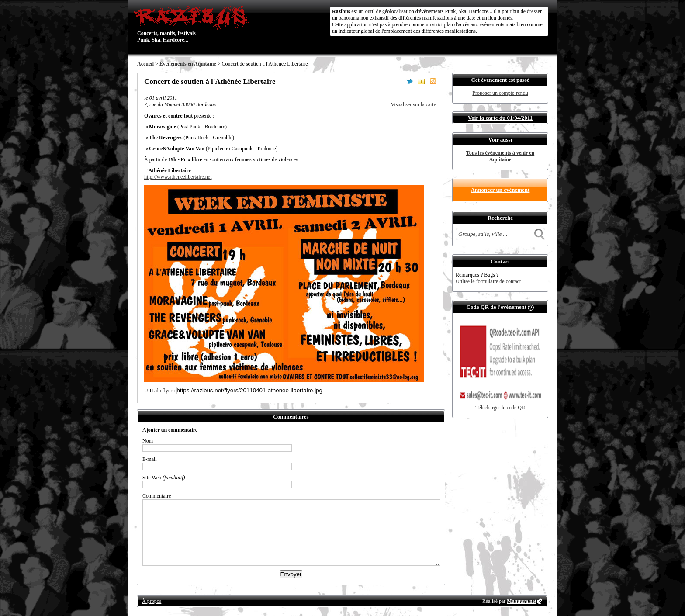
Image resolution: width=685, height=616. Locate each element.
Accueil (145, 64)
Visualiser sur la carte (413, 104)
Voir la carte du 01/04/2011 (500, 118)
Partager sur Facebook (398, 81)
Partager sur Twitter (409, 81)
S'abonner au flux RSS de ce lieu (433, 81)
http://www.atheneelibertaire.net (178, 177)
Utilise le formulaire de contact (488, 281)
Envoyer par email (421, 81)
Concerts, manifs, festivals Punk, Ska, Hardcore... (194, 24)
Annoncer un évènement (500, 190)
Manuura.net (522, 601)
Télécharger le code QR (500, 408)
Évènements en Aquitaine (188, 64)
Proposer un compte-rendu (500, 93)
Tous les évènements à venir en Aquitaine (500, 156)
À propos (152, 601)
